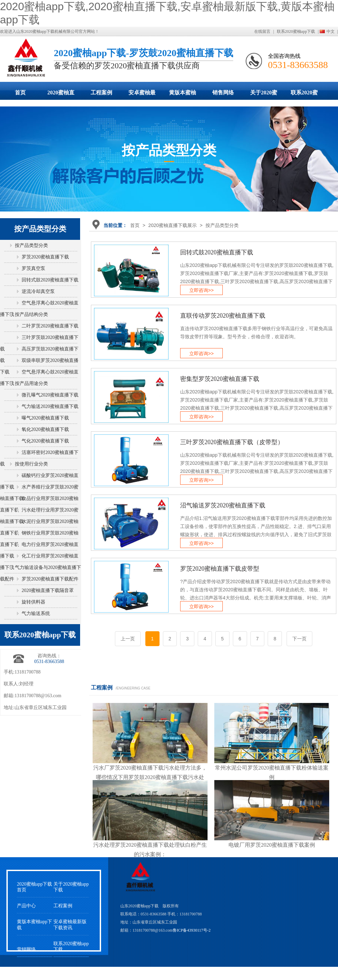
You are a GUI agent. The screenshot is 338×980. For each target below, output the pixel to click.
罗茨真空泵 (33, 268)
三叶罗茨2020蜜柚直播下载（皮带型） (232, 442)
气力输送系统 (36, 613)
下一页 (299, 639)
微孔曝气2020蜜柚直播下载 (50, 395)
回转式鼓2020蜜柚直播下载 (217, 252)
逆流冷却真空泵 (38, 291)
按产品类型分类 (222, 225)
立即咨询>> (201, 290)
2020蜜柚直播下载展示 (61, 95)
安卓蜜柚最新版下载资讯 (70, 925)
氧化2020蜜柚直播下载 (45, 429)
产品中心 (26, 906)
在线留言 (262, 31)
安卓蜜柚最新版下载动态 (142, 95)
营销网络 (26, 949)
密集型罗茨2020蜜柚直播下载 (220, 379)
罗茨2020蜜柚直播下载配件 (50, 579)
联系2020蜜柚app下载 (296, 31)
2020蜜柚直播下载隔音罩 (48, 590)
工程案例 (101, 93)
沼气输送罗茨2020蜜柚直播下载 (223, 505)
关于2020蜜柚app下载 (264, 95)
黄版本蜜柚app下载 (183, 95)
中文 (331, 31)
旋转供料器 (33, 602)
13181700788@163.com (38, 696)
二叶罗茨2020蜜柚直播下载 (50, 326)
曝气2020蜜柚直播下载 (45, 418)
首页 (20, 93)
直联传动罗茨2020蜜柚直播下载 (223, 316)
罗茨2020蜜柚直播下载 (45, 257)
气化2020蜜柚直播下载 (45, 441)
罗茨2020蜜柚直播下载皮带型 (220, 569)
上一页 (128, 639)
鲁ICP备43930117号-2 (192, 930)
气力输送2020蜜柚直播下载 (50, 406)
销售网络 (223, 93)
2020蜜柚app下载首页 (34, 887)
